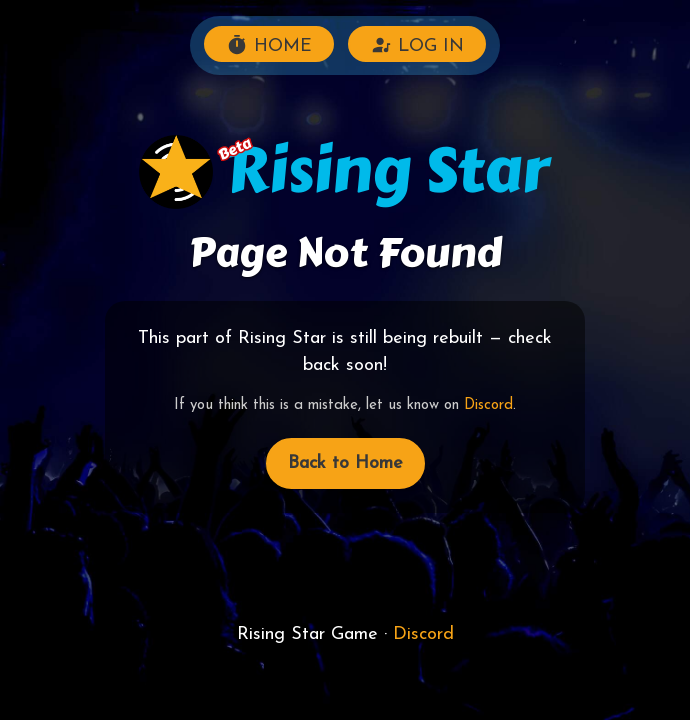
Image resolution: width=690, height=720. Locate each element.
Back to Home (345, 463)
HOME (269, 45)
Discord (488, 405)
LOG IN (417, 45)
